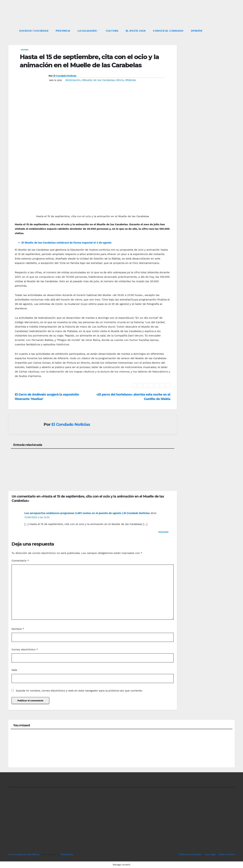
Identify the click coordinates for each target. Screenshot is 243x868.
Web (14, 670)
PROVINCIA (63, 31)
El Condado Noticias (65, 76)
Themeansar (67, 854)
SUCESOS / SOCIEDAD (34, 31)
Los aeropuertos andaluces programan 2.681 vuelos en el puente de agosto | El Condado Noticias (87, 513)
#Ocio (120, 80)
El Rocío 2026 (136, 31)
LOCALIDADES (88, 31)
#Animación (73, 80)
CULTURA (112, 31)
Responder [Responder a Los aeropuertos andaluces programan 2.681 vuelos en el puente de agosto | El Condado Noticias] (163, 532)
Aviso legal (210, 854)
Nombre (18, 629)
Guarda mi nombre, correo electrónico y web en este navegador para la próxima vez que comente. (79, 691)
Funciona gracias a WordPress (24, 854)
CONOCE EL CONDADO (168, 31)
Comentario (20, 561)
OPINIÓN (197, 31)
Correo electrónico (25, 649)
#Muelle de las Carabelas (98, 80)
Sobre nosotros (227, 854)
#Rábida (131, 80)
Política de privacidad (190, 854)
